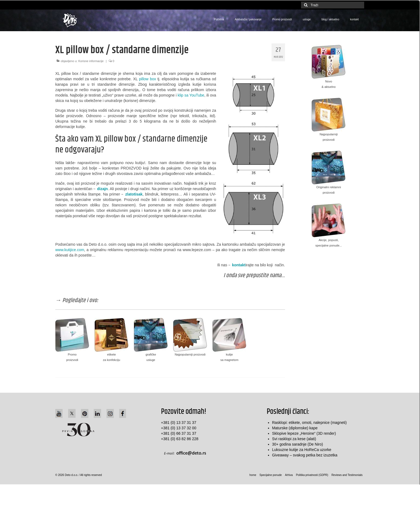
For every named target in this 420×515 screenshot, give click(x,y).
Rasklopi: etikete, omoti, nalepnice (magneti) (309, 423)
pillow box (148, 79)
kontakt (239, 265)
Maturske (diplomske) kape (295, 428)
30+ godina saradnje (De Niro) (298, 444)
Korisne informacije (91, 61)
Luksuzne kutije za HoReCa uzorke (302, 450)
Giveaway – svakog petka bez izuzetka (305, 455)
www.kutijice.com (70, 250)
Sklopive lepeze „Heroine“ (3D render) (304, 433)
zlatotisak (134, 194)
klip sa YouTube (191, 95)
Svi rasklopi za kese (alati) (294, 439)
